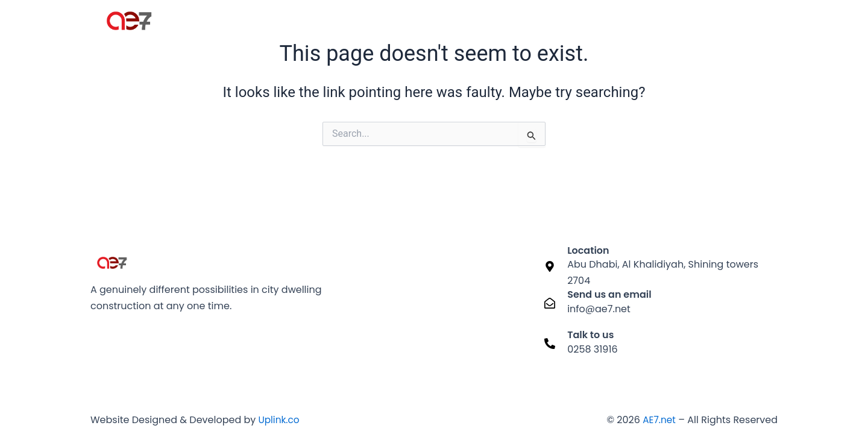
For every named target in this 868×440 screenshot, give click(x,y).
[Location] (550, 266)
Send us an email (609, 294)
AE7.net (659, 420)
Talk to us (590, 335)
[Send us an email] (550, 303)
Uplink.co (278, 420)
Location (588, 250)
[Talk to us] (550, 344)
